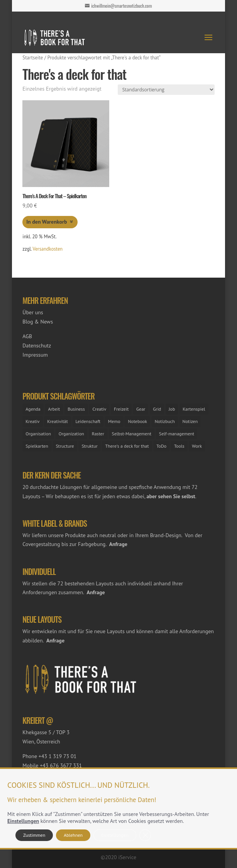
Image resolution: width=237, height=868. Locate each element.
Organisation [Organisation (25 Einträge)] (38, 434)
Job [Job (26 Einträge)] (172, 409)
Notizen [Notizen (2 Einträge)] (190, 421)
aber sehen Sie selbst (171, 496)
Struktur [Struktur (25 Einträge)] (89, 446)
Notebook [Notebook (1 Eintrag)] (137, 421)
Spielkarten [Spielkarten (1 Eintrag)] (37, 446)
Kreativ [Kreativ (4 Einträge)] (32, 421)
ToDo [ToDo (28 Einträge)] (161, 446)
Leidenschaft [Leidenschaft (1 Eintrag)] (88, 421)
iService (127, 857)
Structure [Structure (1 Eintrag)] (65, 446)
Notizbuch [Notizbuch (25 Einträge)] (165, 421)
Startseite (33, 58)
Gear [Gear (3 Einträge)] (141, 409)
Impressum (35, 355)
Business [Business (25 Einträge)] (76, 409)
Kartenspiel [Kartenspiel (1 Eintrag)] (194, 409)
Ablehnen (73, 835)
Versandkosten (48, 249)
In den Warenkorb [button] (47, 222)
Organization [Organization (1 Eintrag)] (71, 434)
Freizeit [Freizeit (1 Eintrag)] (121, 409)
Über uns (33, 312)
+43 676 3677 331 (61, 765)
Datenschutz (37, 346)
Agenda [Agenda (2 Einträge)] (33, 409)
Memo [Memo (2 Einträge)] (114, 421)
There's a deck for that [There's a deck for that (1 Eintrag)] (127, 446)
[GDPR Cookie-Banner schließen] (145, 835)
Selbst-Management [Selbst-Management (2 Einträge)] (132, 434)
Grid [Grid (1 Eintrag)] (157, 409)
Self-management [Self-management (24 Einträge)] (177, 434)
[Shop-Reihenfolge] (166, 90)
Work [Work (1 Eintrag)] (197, 446)
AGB (27, 336)
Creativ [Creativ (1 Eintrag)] (99, 409)
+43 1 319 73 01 (58, 756)
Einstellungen (23, 821)
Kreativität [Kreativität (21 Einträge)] (57, 421)
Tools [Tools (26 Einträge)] (179, 446)
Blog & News (38, 322)
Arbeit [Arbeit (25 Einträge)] (54, 409)
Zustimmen (34, 835)
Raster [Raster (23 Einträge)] (98, 434)
